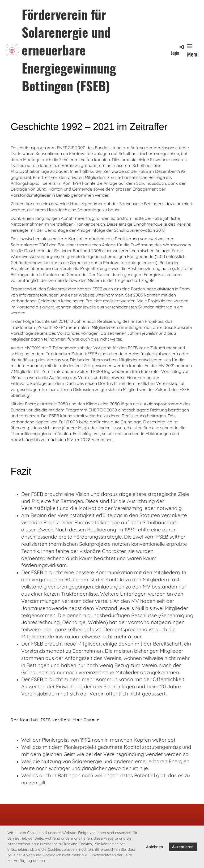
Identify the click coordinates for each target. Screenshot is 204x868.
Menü (193, 51)
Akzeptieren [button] (183, 847)
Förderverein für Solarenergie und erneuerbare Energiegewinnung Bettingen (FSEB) (69, 50)
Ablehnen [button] (155, 847)
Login (178, 50)
